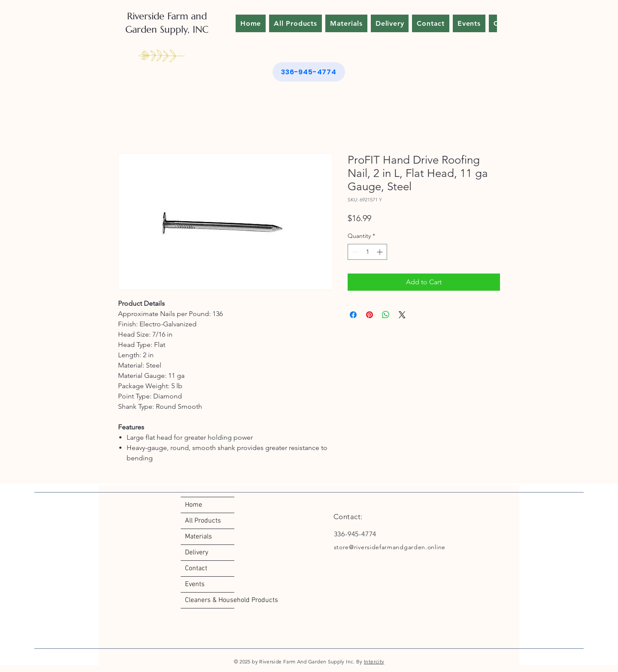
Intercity (374, 661)
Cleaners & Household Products (210, 600)
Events (195, 584)
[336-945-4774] (309, 72)
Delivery (197, 553)
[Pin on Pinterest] (370, 315)
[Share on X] (402, 315)
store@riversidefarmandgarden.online (390, 547)
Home (194, 505)
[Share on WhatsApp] (386, 315)
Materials (198, 537)
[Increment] (380, 252)
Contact (196, 569)
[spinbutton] (367, 252)
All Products (203, 521)
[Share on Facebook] (353, 315)
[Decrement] (354, 252)
